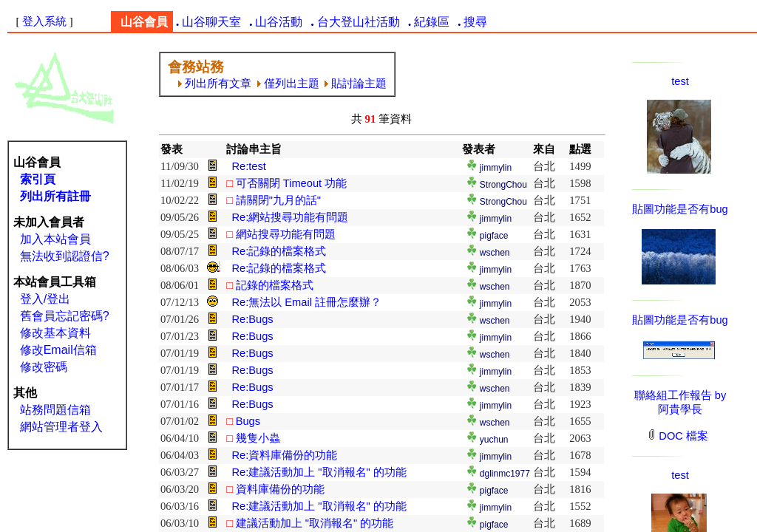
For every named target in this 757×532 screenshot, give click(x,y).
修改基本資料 (55, 333)
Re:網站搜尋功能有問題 (290, 217)
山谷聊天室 (211, 22)
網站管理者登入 (61, 427)
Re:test (248, 166)
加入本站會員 (55, 239)
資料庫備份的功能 (280, 489)
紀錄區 (432, 22)
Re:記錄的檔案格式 (279, 251)
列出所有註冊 (55, 196)
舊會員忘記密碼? (65, 316)
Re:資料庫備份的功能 (284, 455)
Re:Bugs (252, 319)
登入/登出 (45, 299)
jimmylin (496, 168)
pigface (494, 236)
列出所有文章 (215, 83)
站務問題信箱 (55, 410)
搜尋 (475, 22)
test (680, 81)
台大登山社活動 (359, 22)
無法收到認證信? (65, 256)
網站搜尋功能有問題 (286, 234)
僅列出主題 (288, 83)
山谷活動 (279, 22)
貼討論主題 (356, 83)
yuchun (494, 440)
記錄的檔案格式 (275, 285)
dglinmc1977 (505, 474)
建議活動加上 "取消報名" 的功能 (315, 523)
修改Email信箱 (58, 350)
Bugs (248, 421)
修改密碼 (44, 367)
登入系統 (44, 21)
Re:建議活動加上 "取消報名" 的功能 (319, 472)
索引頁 (38, 179)
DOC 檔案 (679, 436)
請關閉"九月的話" (278, 200)
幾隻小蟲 (258, 438)
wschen (495, 253)
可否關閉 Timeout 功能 (292, 183)
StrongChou (503, 185)
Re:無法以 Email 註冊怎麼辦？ (306, 302)
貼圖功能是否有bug (680, 209)
